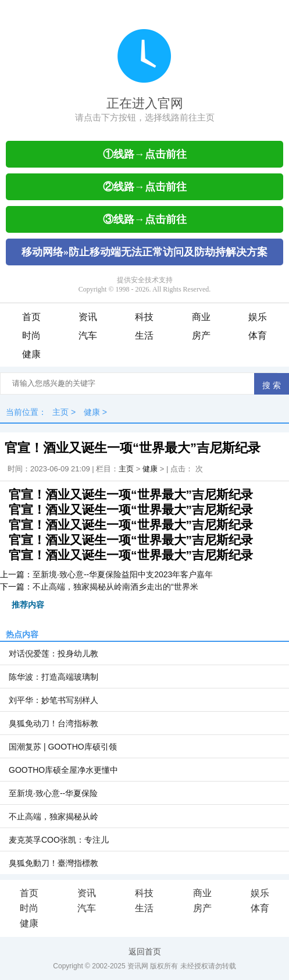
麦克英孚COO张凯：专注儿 (59, 840)
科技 (144, 317)
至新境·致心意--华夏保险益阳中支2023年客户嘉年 (123, 574)
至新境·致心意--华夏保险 (53, 793)
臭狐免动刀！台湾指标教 (53, 723)
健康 (31, 354)
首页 (31, 317)
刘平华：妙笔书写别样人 (53, 700)
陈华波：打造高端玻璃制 (53, 677)
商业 (201, 317)
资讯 (88, 317)
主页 (60, 412)
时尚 (31, 335)
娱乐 (258, 317)
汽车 (88, 335)
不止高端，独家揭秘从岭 (53, 816)
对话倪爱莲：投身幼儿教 (53, 654)
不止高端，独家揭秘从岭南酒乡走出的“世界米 (115, 587)
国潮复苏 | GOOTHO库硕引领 (63, 747)
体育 (258, 335)
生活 (144, 335)
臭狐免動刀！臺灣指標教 (53, 863)
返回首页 (145, 951)
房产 (201, 335)
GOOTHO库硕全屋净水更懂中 (63, 770)
